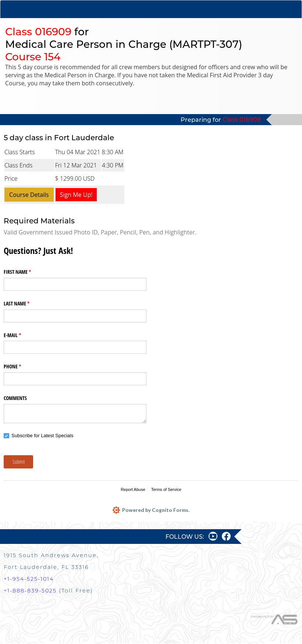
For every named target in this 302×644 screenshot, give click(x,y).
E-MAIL (21, 335)
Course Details (29, 195)
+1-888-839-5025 (30, 591)
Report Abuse (133, 489)
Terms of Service (166, 489)
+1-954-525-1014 (29, 580)
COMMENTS (15, 398)
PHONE (21, 367)
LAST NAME (25, 304)
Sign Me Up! (76, 195)
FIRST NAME (26, 272)
